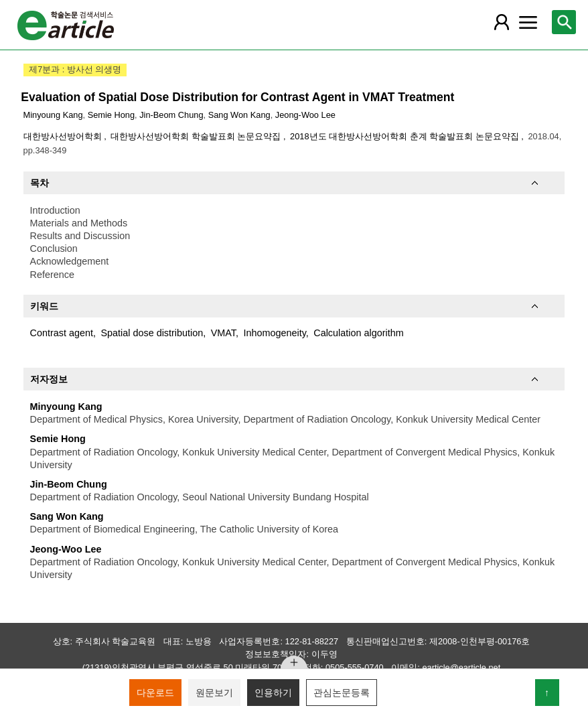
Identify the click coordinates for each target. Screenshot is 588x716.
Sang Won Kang (239, 115)
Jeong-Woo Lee (305, 115)
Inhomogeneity (274, 333)
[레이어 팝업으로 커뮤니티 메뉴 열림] (528, 22)
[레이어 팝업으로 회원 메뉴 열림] (502, 22)
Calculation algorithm (358, 333)
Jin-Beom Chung (171, 115)
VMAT (223, 333)
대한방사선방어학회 (64, 136)
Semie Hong (111, 115)
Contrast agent (62, 333)
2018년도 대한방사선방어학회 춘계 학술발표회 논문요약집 (406, 136)
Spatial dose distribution (152, 333)
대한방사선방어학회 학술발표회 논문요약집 (197, 136)
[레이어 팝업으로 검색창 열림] (564, 22)
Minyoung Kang (53, 115)
